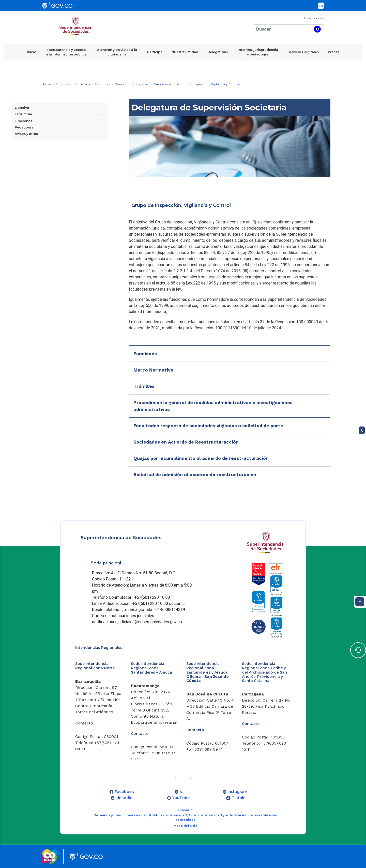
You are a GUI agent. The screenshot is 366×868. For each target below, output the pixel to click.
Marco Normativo (153, 370)
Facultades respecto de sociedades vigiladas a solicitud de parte (208, 426)
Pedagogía (24, 127)
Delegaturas (218, 52)
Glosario (185, 810)
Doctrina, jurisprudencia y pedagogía (258, 52)
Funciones (23, 121)
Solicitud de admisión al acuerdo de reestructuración (195, 474)
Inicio (32, 52)
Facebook (124, 792)
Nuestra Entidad (185, 52)
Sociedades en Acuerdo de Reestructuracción (186, 442)
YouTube (181, 798)
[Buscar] (283, 29)
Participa (155, 52)
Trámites (144, 386)
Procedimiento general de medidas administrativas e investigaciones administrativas (213, 406)
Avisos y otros (26, 134)
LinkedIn (124, 798)
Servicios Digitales (303, 52)
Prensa (334, 52)
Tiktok (238, 798)
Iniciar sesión (314, 18)
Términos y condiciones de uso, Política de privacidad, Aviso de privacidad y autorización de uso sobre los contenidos (185, 817)
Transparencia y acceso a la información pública (66, 52)
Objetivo (22, 108)
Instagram (237, 792)
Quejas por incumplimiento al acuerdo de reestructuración (201, 458)
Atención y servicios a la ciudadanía (117, 52)
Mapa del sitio (185, 826)
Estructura (23, 114)
